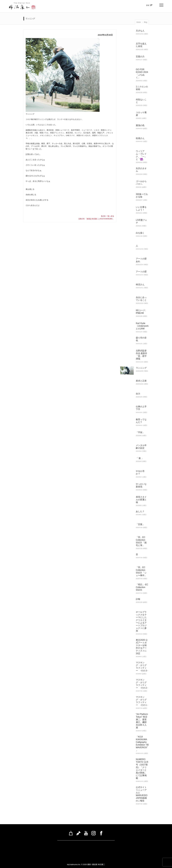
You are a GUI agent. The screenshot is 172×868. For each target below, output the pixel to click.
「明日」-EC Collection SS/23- (142, 587)
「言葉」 (140, 524)
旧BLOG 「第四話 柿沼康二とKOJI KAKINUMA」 (96, 219)
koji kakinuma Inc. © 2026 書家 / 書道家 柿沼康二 (86, 864)
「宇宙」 (140, 432)
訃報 (138, 599)
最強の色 (141, 125)
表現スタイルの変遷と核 (141, 500)
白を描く (140, 233)
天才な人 (140, 31)
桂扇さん (140, 138)
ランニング (141, 368)
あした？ (140, 511)
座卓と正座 (141, 381)
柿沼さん (140, 285)
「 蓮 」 (140, 458)
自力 (138, 394)
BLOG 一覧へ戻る (108, 216)
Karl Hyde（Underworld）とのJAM (144, 326)
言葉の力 (140, 57)
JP (151, 5)
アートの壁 (141, 272)
